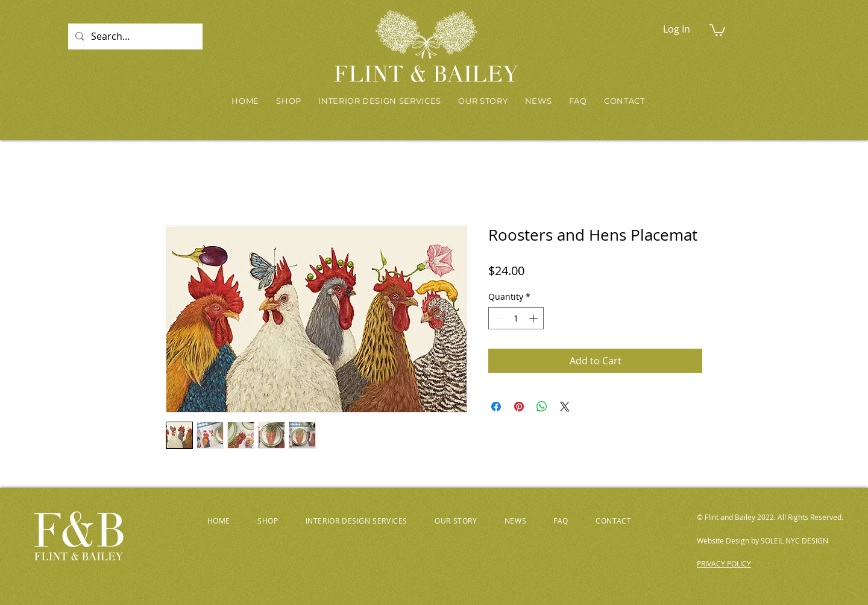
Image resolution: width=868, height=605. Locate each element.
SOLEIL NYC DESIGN (794, 540)
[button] (717, 30)
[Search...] (134, 36)
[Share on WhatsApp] (542, 407)
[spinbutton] (516, 318)
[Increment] (534, 318)
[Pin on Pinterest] (519, 407)
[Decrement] (498, 318)
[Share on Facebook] (496, 407)
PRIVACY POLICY (724, 563)
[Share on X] (565, 407)
